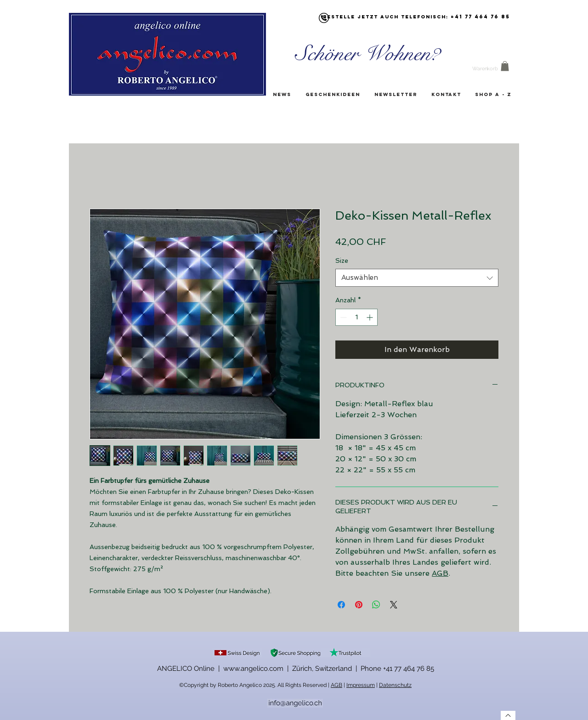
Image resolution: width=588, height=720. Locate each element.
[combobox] (417, 278)
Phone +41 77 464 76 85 (397, 669)
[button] (505, 66)
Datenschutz (395, 685)
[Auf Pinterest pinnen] (359, 605)
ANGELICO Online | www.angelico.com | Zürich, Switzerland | (259, 669)
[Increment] (370, 317)
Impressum (361, 685)
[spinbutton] (356, 317)
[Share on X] (394, 605)
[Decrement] (342, 317)
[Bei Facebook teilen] (341, 605)
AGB (440, 573)
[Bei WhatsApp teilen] (376, 605)
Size (342, 261)
